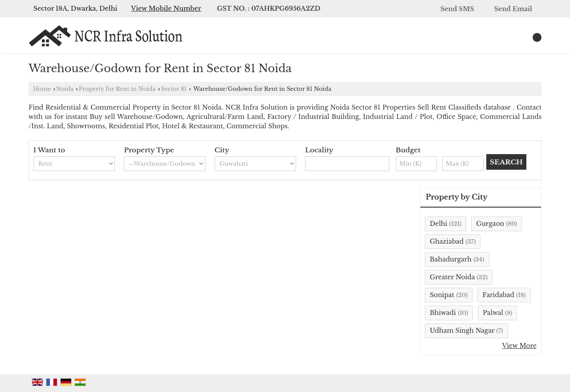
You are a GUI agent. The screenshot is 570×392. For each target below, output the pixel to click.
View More (519, 346)
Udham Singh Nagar (462, 331)
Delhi (438, 224)
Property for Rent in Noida (117, 89)
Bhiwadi (443, 313)
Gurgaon (490, 224)
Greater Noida (452, 277)
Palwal (493, 313)
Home (42, 89)
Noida (65, 89)
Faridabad (498, 295)
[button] (166, 8)
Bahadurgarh (451, 259)
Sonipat (442, 295)
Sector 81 (174, 89)
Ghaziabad (447, 241)
